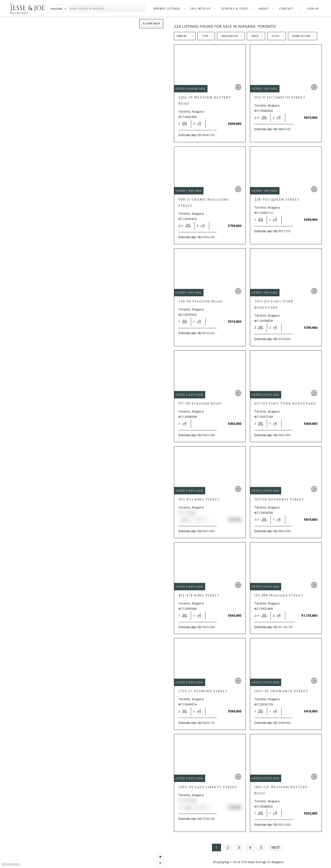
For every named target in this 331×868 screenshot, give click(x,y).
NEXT (276, 847)
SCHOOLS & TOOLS (235, 9)
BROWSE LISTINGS (167, 9)
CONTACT (286, 9)
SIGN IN (313, 9)
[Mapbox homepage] (11, 864)
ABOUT (264, 9)
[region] (83, 442)
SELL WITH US (201, 9)
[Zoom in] (160, 857)
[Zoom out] (160, 863)
